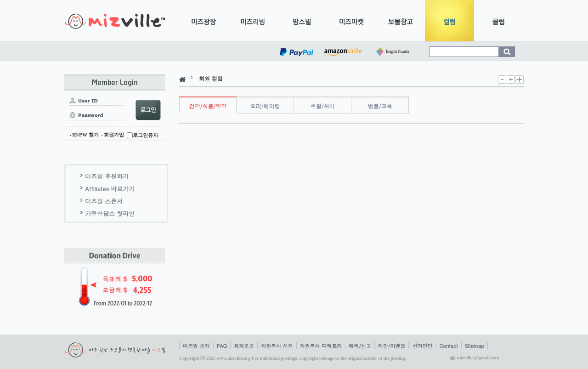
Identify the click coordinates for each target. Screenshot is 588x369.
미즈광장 (204, 21)
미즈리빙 (253, 21)
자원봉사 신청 (277, 346)
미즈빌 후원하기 (107, 176)
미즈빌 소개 (196, 346)
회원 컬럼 (211, 78)
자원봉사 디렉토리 (321, 346)
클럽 (499, 21)
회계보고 (244, 346)
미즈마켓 (351, 21)
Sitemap (475, 346)
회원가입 (114, 135)
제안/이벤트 (392, 346)
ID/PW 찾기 (85, 135)
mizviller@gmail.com (478, 358)
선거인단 (422, 346)
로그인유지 (145, 135)
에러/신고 (360, 346)
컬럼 (449, 21)
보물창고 (400, 21)
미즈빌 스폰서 (104, 201)
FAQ (222, 346)
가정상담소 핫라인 (110, 213)
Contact (448, 346)
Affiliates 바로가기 (110, 189)
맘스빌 (302, 21)
